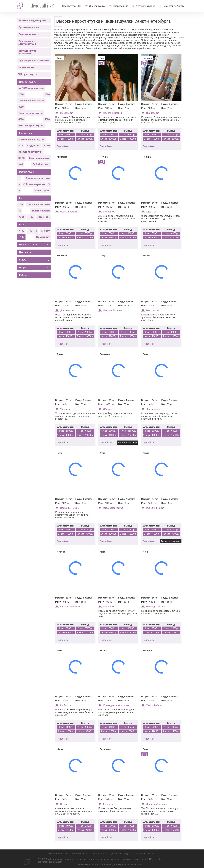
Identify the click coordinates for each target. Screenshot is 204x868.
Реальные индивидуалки (32, 20)
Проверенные (121, 6)
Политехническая (112, 113)
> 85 (31, 217)
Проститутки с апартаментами (27, 43)
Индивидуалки (97, 6)
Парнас (64, 804)
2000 (21, 94)
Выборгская (67, 113)
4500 (21, 119)
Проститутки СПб (72, 6)
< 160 (21, 231)
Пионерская (153, 113)
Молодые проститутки (31, 139)
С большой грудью (34, 184)
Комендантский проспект (117, 705)
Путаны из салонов (29, 27)
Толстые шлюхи (41, 211)
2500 (47, 94)
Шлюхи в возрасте (39, 158)
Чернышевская (68, 212)
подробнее (63, 146)
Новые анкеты (27, 67)
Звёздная (108, 804)
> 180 (21, 237)
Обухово (108, 409)
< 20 (21, 146)
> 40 (21, 164)
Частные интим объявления (27, 52)
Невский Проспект (113, 310)
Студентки (33, 146)
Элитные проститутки (31, 126)
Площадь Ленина (69, 508)
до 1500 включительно (31, 88)
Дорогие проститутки (31, 113)
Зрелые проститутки (30, 152)
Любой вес (43, 217)
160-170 (33, 231)
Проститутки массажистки (34, 60)
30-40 (21, 158)
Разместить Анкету (174, 6)
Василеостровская (113, 508)
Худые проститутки (38, 204)
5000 (47, 119)
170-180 (45, 231)
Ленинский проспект (157, 804)
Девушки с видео (145, 6)
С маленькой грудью (38, 178)
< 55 (21, 204)
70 (20, 211)
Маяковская (110, 212)
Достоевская (67, 310)
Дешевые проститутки (31, 101)
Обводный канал (155, 508)
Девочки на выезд (29, 34)
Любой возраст (41, 164)
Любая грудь (42, 191)
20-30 (47, 146)
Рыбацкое (66, 705)
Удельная (151, 212)
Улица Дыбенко (155, 705)
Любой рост (43, 237)
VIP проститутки (28, 74)
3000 (21, 107)
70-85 (21, 217)
